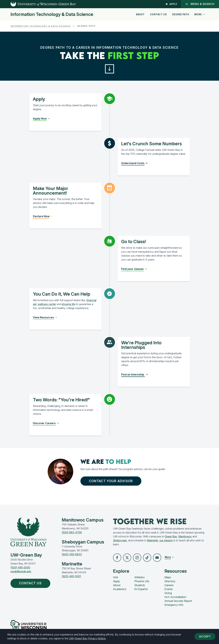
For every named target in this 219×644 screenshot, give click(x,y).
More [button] (200, 14)
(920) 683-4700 (72, 532)
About (140, 14)
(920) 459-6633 (72, 554)
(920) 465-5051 (71, 576)
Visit (115, 577)
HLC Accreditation (175, 597)
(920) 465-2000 (20, 567)
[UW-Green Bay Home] (38, 4)
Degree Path (181, 14)
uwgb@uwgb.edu (21, 571)
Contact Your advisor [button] (112, 481)
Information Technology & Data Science (52, 14)
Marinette (152, 540)
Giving (168, 593)
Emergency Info (174, 605)
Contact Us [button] (31, 583)
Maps (168, 577)
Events (169, 589)
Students (140, 585)
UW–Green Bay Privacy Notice (87, 638)
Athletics (139, 577)
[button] (110, 69)
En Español (141, 589)
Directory (170, 581)
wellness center (47, 304)
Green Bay (171, 536)
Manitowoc (185, 536)
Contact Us (158, 14)
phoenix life (69, 304)
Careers (169, 585)
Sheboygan (120, 540)
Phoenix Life (142, 581)
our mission (166, 540)
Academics (120, 589)
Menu (200, 4)
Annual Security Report (178, 601)
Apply (171, 4)
